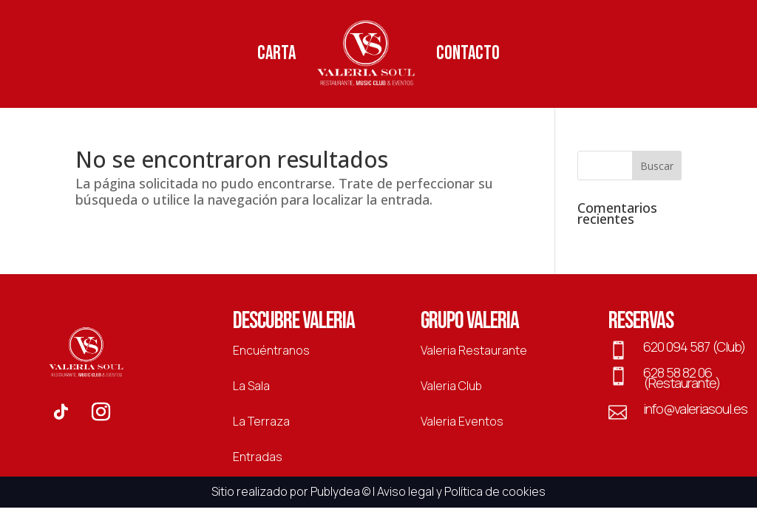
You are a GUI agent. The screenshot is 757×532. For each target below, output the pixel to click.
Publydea (335, 491)
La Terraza (261, 421)
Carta (276, 54)
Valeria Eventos (462, 421)
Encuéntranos (271, 350)
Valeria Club (451, 386)
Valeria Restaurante (474, 350)
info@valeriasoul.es (695, 409)
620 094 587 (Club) (694, 347)
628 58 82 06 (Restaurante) (682, 378)
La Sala (251, 386)
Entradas (258, 457)
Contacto (468, 54)
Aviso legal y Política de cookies (461, 491)
